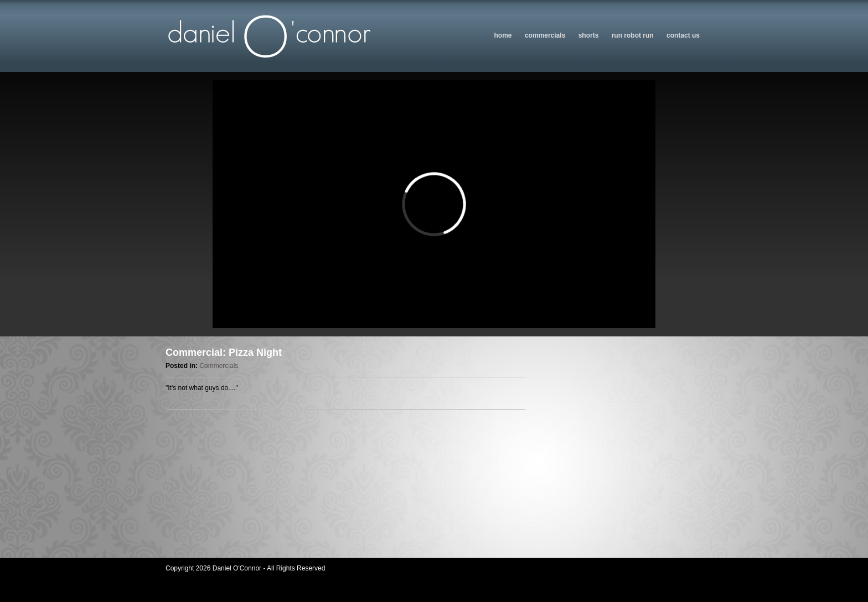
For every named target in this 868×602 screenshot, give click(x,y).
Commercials (545, 35)
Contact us (683, 35)
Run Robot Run (633, 35)
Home (503, 35)
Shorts (589, 35)
